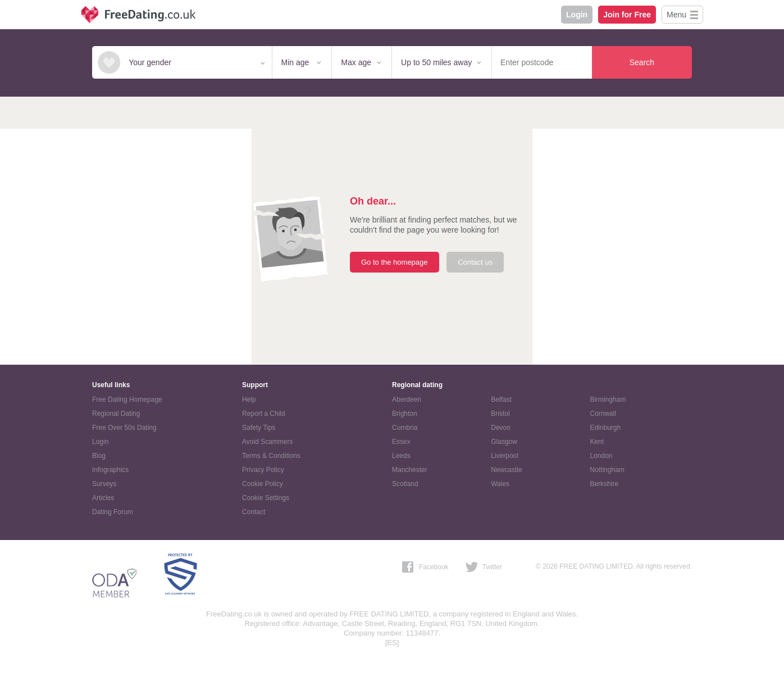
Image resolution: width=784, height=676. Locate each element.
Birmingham (608, 400)
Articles (103, 498)
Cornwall (603, 414)
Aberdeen (407, 400)
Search (642, 62)
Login (577, 15)
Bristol (500, 414)
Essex (401, 442)
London (601, 456)
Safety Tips (259, 428)
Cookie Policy (263, 484)
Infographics (110, 470)
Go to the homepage (395, 262)
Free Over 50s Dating (124, 428)
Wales (500, 484)
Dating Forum (113, 512)
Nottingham (607, 470)
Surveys (104, 484)
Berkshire (604, 484)
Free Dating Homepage (127, 400)
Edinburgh (605, 428)
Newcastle (506, 470)
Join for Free (627, 15)
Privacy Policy (263, 470)
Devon (501, 428)
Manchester (410, 470)
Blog (99, 456)
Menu (676, 15)
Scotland (405, 484)
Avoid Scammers (267, 442)
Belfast (501, 400)
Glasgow (504, 442)
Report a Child (264, 414)
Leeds (401, 456)
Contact (254, 512)
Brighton (405, 414)
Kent (597, 442)
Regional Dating (116, 414)
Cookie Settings (266, 498)
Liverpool (505, 456)
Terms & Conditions (271, 456)
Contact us (475, 262)
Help (249, 400)
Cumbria (405, 428)
